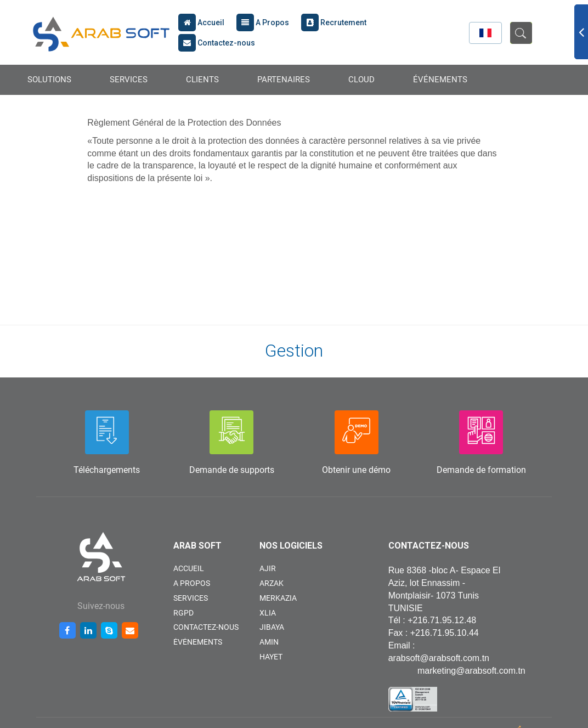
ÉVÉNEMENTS (440, 80)
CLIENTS (202, 80)
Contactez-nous (217, 43)
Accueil (201, 22)
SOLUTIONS (49, 80)
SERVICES (129, 80)
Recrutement (334, 22)
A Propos (263, 22)
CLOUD (361, 80)
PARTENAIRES (284, 80)
